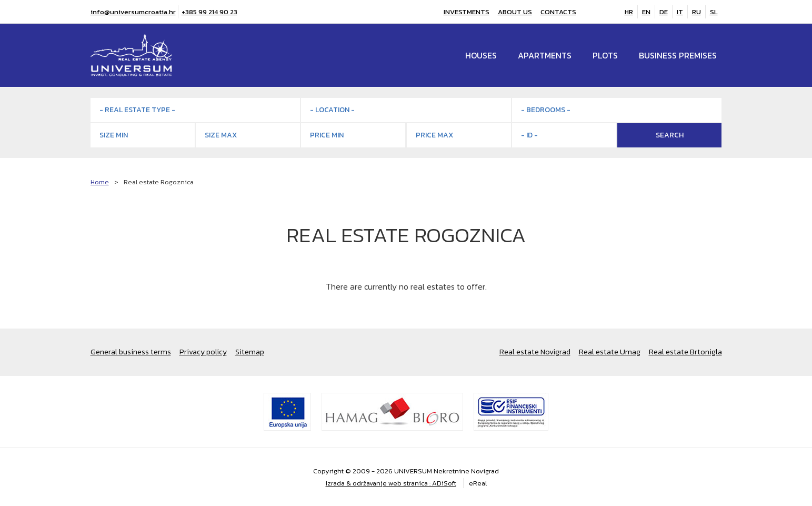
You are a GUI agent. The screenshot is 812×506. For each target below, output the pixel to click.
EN (646, 12)
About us (515, 12)
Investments (467, 12)
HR (629, 12)
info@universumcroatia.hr (133, 12)
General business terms (131, 352)
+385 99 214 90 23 (209, 12)
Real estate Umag (610, 352)
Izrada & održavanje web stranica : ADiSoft (391, 483)
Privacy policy (203, 352)
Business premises (678, 55)
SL (714, 12)
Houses (481, 55)
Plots (605, 55)
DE (664, 12)
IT (680, 12)
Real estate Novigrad (535, 352)
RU (696, 12)
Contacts (558, 12)
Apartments (545, 55)
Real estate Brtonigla (685, 352)
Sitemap (250, 352)
